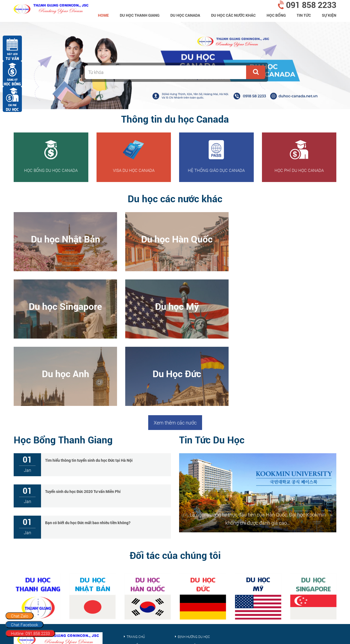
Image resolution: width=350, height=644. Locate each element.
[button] (256, 72)
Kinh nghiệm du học (194, 578)
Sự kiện (329, 15)
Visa (130, 596)
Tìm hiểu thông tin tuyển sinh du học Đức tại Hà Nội (89, 393)
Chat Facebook (24, 625)
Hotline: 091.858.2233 (30, 633)
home (103, 15)
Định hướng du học (194, 569)
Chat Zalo (20, 616)
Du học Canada (185, 15)
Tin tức (304, 15)
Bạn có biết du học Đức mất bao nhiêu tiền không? (88, 455)
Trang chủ (136, 569)
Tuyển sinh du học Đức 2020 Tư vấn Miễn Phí (83, 424)
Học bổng (276, 15)
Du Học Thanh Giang (140, 15)
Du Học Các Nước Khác (233, 15)
